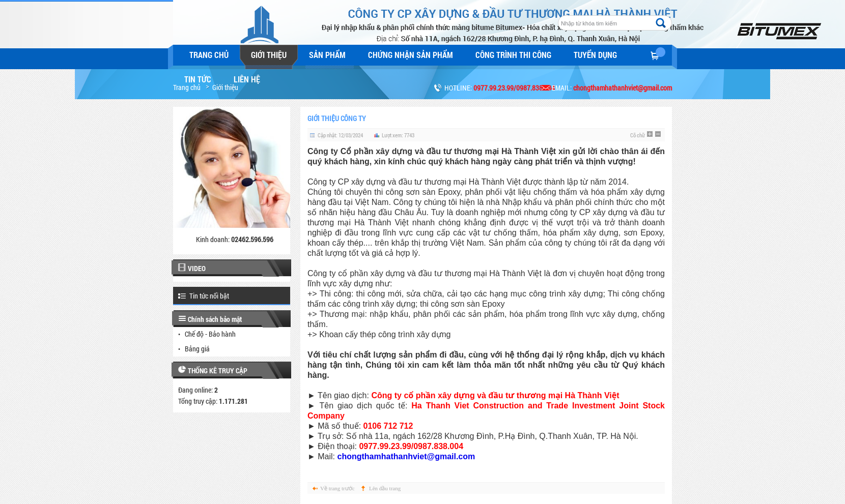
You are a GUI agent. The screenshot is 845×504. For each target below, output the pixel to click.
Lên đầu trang (385, 488)
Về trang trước (337, 488)
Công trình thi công (513, 55)
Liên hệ (247, 79)
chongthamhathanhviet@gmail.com (406, 456)
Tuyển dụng (595, 55)
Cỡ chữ (638, 135)
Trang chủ (209, 55)
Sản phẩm (327, 55)
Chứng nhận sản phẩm (411, 55)
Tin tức (198, 79)
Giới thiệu (269, 55)
